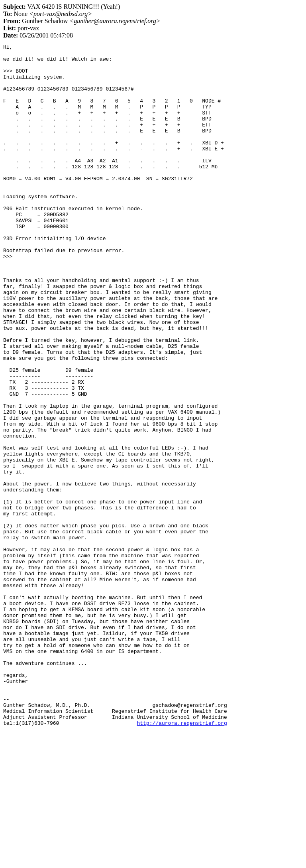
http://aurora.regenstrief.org (182, 859)
